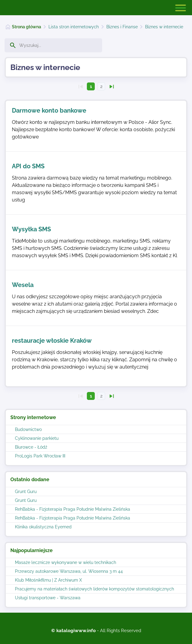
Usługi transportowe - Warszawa (48, 598)
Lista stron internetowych (74, 27)
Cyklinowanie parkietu (37, 438)
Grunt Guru (26, 492)
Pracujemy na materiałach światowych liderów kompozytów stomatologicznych (94, 589)
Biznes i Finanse (122, 27)
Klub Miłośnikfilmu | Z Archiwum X (48, 580)
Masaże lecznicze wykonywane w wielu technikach (66, 562)
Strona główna (27, 27)
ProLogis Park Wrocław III (40, 456)
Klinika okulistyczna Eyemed (43, 527)
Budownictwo (28, 429)
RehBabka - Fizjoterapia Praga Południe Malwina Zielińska (73, 509)
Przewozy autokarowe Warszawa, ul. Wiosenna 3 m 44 (69, 571)
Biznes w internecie (164, 27)
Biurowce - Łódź (31, 447)
